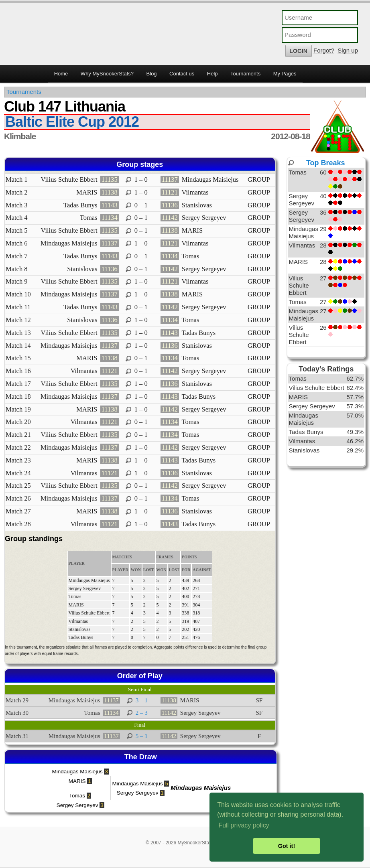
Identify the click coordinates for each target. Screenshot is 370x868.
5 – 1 (142, 736)
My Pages (285, 74)
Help (212, 74)
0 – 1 (141, 205)
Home (61, 74)
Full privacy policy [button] (244, 825)
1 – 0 (141, 179)
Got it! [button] (287, 846)
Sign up (348, 50)
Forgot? (324, 50)
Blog (152, 74)
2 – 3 (142, 713)
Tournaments (245, 74)
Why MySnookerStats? (107, 74)
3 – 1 (142, 700)
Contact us (182, 74)
